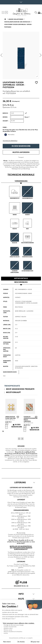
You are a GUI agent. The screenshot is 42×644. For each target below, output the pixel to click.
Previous (19, 439)
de (6, 12)
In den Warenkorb (21, 146)
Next (22, 439)
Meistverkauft (13, 392)
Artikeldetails (21, 279)
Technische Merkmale (10, 141)
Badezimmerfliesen (10, 372)
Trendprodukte (12, 386)
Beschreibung (21, 282)
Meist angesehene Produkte (20, 389)
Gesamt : (6, 121)
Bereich (5, 113)
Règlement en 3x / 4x (21, 586)
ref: (4, 94)
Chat (26, 460)
